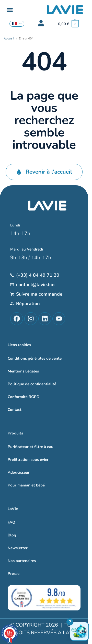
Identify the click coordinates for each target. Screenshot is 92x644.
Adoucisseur (19, 472)
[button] (10, 10)
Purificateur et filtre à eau (31, 447)
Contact (15, 410)
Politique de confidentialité (32, 384)
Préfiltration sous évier (28, 460)
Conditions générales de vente (35, 358)
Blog (12, 535)
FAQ (11, 522)
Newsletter (18, 548)
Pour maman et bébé (26, 485)
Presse (14, 574)
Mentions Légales (23, 371)
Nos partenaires (22, 561)
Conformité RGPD (24, 397)
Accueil (9, 38)
